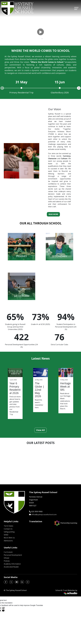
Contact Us (8, 529)
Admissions (8, 541)
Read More (53, 214)
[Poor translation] (3, 609)
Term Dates (8, 526)
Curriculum (8, 552)
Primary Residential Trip (21, 93)
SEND (6, 535)
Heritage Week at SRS (65, 386)
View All (40, 430)
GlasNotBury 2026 (60, 93)
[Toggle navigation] (76, 8)
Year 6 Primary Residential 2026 (15, 388)
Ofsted (6, 558)
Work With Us (9, 538)
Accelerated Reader (11, 567)
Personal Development (13, 555)
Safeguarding (9, 532)
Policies (7, 561)
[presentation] (2, 88)
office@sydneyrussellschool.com (44, 515)
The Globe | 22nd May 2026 (39, 390)
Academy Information (12, 564)
